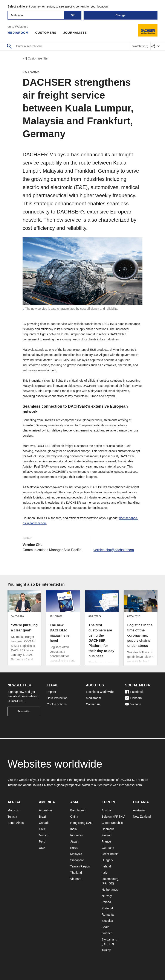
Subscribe (24, 711)
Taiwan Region (80, 866)
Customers (46, 33)
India (73, 829)
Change (120, 15)
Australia (139, 810)
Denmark (108, 829)
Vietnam (76, 879)
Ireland (106, 866)
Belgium (107, 817)
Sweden (107, 933)
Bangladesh (78, 810)
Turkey (106, 950)
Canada (44, 823)
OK (73, 15)
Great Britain (110, 854)
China (74, 817)
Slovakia (107, 921)
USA (42, 848)
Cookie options (57, 704)
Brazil (43, 817)
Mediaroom (18, 33)
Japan (74, 841)
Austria (106, 810)
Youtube (133, 704)
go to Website (19, 27)
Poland (106, 902)
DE (111, 883)
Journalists (75, 33)
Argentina (45, 810)
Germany (108, 848)
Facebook (134, 692)
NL (122, 817)
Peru (42, 841)
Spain (105, 927)
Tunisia (12, 817)
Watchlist (140, 46)
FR (116, 817)
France (106, 841)
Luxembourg (110, 879)
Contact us (93, 704)
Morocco (13, 810)
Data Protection (57, 698)
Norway (107, 896)
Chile (42, 829)
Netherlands (110, 890)
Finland (107, 835)
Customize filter (35, 58)
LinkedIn (134, 698)
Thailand (76, 873)
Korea (74, 848)
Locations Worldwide (100, 692)
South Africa (16, 823)
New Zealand (142, 817)
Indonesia (77, 835)
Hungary (107, 860)
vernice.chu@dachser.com (114, 550)
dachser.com (133, 785)
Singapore (77, 860)
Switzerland (109, 939)
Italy (104, 873)
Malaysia (76, 854)
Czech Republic (112, 823)
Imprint (51, 692)
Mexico (44, 835)
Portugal (107, 908)
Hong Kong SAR (81, 823)
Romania (108, 914)
